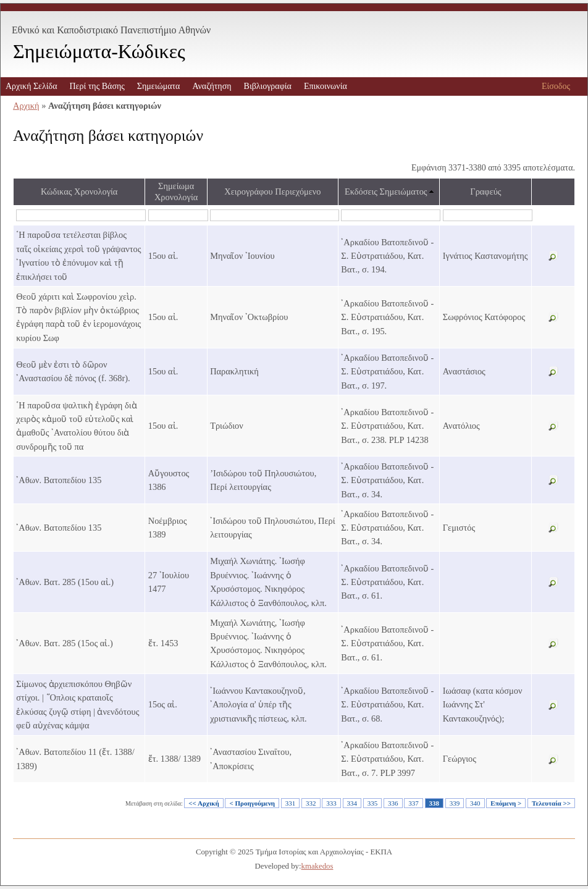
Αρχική (26, 106)
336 (393, 803)
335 (373, 803)
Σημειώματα (159, 86)
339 (455, 803)
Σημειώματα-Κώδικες (99, 51)
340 (475, 803)
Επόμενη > (506, 803)
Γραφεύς (485, 192)
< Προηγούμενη (252, 803)
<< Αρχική (204, 803)
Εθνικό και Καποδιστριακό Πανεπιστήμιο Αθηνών (111, 30)
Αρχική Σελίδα (31, 86)
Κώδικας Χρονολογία (79, 192)
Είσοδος (556, 86)
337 (414, 803)
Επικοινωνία (325, 86)
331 (291, 803)
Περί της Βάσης (97, 86)
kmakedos (317, 866)
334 (352, 803)
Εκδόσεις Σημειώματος (386, 192)
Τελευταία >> (551, 803)
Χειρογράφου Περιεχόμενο (272, 192)
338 (435, 803)
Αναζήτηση (212, 86)
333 (331, 803)
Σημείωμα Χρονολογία (176, 191)
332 (311, 803)
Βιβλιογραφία (268, 86)
